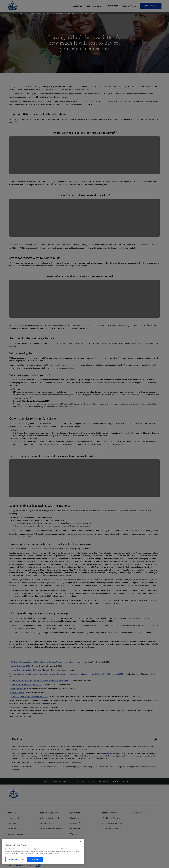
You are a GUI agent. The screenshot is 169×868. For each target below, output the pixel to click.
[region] (43, 852)
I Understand (35, 859)
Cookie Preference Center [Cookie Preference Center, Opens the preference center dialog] (16, 859)
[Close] (80, 842)
